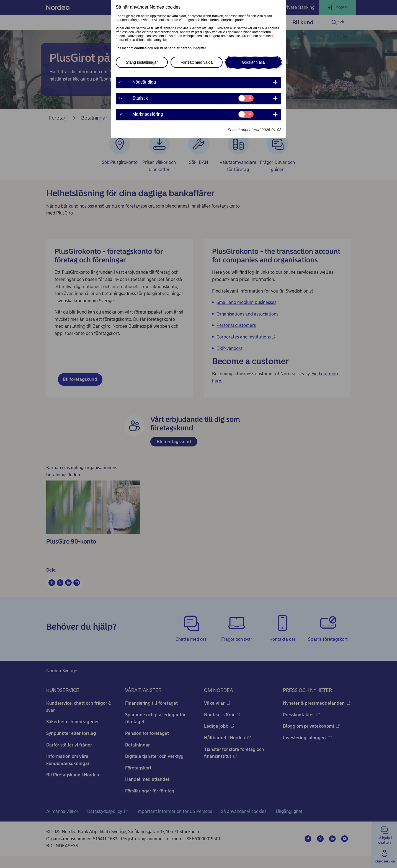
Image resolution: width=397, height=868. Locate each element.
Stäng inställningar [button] (142, 62)
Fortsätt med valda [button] (197, 62)
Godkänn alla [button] (253, 62)
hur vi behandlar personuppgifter (180, 48)
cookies (141, 48)
